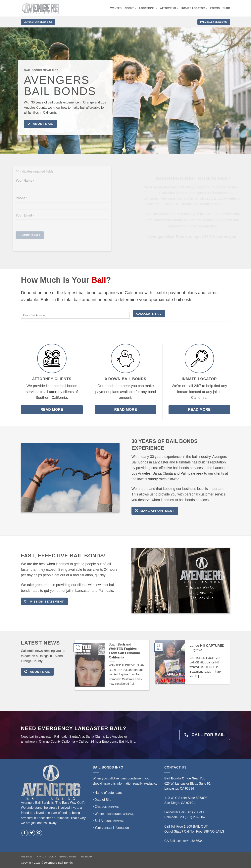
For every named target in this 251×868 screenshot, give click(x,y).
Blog (226, 8)
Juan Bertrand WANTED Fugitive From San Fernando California (125, 651)
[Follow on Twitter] (32, 833)
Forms (215, 8)
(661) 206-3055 (196, 812)
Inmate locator (195, 8)
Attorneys (169, 8)
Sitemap (86, 857)
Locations (148, 8)
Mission (26, 857)
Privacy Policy (46, 857)
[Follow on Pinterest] (39, 833)
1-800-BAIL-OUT (196, 827)
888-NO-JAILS (214, 831)
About (130, 8)
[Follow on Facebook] (25, 833)
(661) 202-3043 (196, 817)
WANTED (116, 8)
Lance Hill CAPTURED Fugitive (207, 648)
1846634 (196, 841)
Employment (69, 857)
